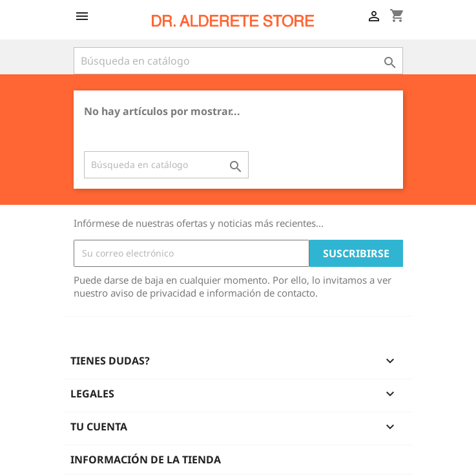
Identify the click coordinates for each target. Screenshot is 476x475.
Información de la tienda (146, 459)
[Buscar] (238, 61)
